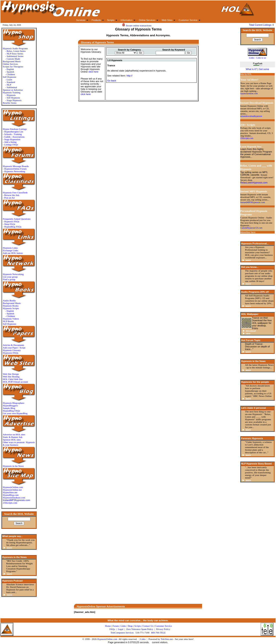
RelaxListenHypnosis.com (254, 183)
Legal (121, 629)
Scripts (138, 626)
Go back (112, 81)
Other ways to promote (14, 442)
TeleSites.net (167, 639)
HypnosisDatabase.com (14, 498)
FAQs (112, 629)
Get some (264, 69)
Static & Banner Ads (13, 437)
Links (143, 639)
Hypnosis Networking (15, 171)
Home (108, 626)
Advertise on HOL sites (14, 434)
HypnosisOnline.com (107, 639)
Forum (116, 626)
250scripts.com (10, 503)
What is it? (251, 69)
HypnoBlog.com (11, 495)
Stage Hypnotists (12, 139)
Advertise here (248, 232)
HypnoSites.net (10, 492)
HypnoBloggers (10, 405)
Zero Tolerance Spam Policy (140, 629)
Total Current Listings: (261, 25)
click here (93, 72)
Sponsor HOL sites (12, 440)
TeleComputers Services (122, 633)
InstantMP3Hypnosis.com (253, 202)
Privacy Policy (163, 629)
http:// (130, 76)
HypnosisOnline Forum (16, 169)
